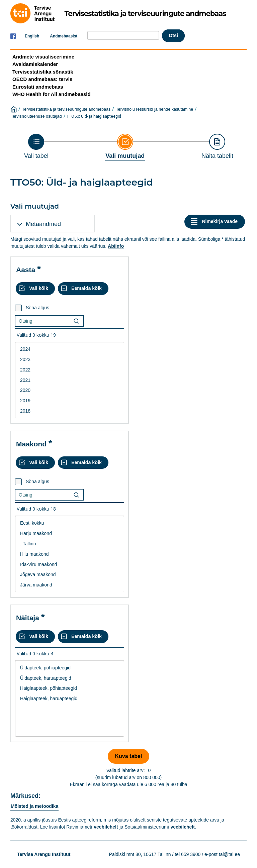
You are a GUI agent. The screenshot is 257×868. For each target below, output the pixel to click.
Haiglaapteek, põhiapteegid (70, 688)
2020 (70, 390)
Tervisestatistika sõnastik (43, 72)
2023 (70, 360)
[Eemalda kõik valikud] (83, 289)
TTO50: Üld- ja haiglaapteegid (94, 116)
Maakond (31, 444)
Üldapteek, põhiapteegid (70, 668)
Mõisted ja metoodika (34, 806)
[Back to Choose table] (36, 146)
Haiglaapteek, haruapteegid (70, 699)
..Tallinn (70, 544)
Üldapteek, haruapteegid (70, 678)
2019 (70, 401)
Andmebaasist (64, 36)
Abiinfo (116, 246)
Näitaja (28, 618)
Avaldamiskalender (35, 64)
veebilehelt (106, 827)
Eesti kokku (70, 523)
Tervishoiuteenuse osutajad (36, 116)
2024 (70, 349)
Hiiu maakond (70, 554)
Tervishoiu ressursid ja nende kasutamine (154, 109)
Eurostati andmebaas (38, 87)
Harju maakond (70, 533)
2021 (70, 380)
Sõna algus (37, 308)
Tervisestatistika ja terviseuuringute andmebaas (66, 109)
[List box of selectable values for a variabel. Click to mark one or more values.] (70, 380)
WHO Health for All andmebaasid (52, 94)
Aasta (26, 270)
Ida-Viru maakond (70, 565)
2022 (70, 370)
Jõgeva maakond (70, 575)
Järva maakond (70, 585)
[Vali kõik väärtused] (35, 289)
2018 (70, 411)
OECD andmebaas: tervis (42, 79)
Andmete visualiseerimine (43, 57)
